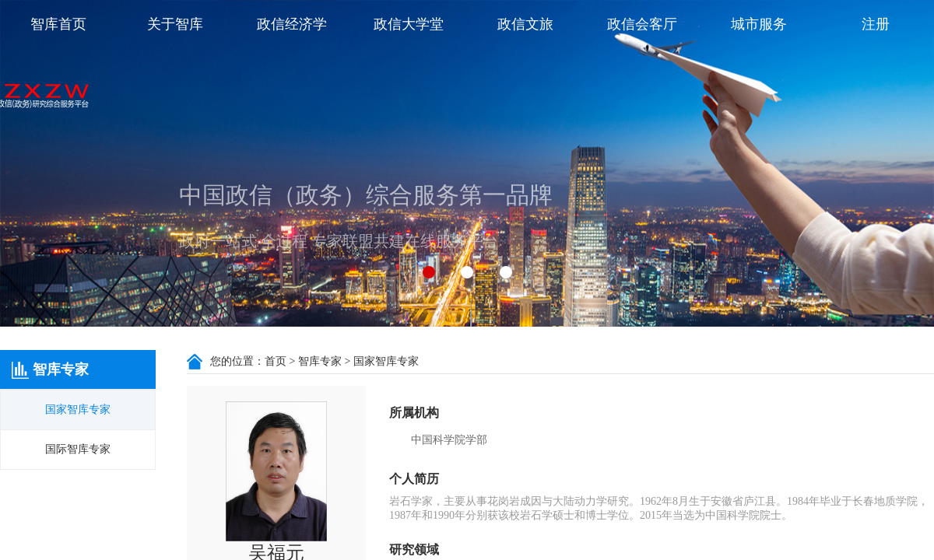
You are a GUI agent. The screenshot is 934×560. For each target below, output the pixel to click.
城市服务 (759, 24)
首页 (276, 361)
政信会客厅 (642, 24)
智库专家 (320, 361)
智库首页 (58, 24)
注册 (876, 24)
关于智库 (175, 24)
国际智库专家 (78, 449)
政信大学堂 (409, 24)
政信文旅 (525, 24)
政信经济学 (292, 24)
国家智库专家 (78, 409)
